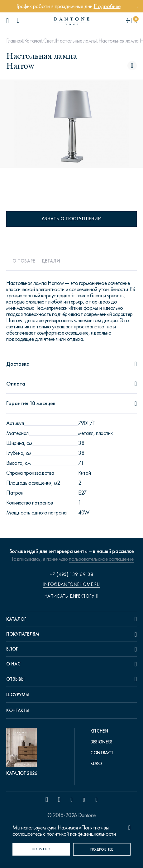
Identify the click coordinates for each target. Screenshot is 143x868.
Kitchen (99, 731)
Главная (14, 41)
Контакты (18, 710)
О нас (13, 664)
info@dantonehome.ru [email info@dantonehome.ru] (71, 584)
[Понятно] (41, 849)
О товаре (24, 261)
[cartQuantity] (136, 21)
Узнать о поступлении (72, 219)
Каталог (33, 41)
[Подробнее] (102, 849)
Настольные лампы (76, 41)
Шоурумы (17, 695)
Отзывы (15, 679)
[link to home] (72, 21)
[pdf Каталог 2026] (23, 752)
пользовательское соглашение (101, 559)
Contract (102, 753)
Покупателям (23, 634)
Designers (101, 742)
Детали (51, 261)
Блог (12, 649)
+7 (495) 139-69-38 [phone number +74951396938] (72, 574)
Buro (96, 764)
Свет (49, 41)
